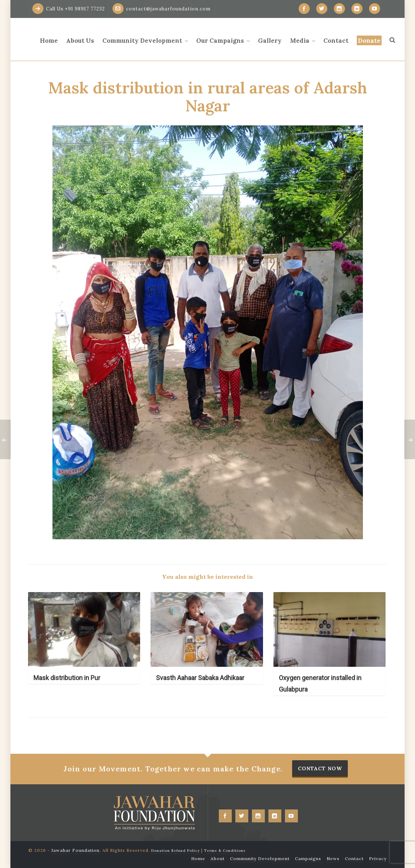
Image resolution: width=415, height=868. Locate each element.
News (333, 858)
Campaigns (308, 858)
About (218, 858)
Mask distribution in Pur (67, 678)
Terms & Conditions (225, 851)
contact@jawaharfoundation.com (162, 9)
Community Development (260, 858)
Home (198, 858)
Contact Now (320, 768)
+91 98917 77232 (85, 9)
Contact (354, 858)
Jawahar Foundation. (76, 850)
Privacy (378, 858)
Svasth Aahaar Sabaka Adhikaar (200, 678)
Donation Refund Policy (176, 851)
